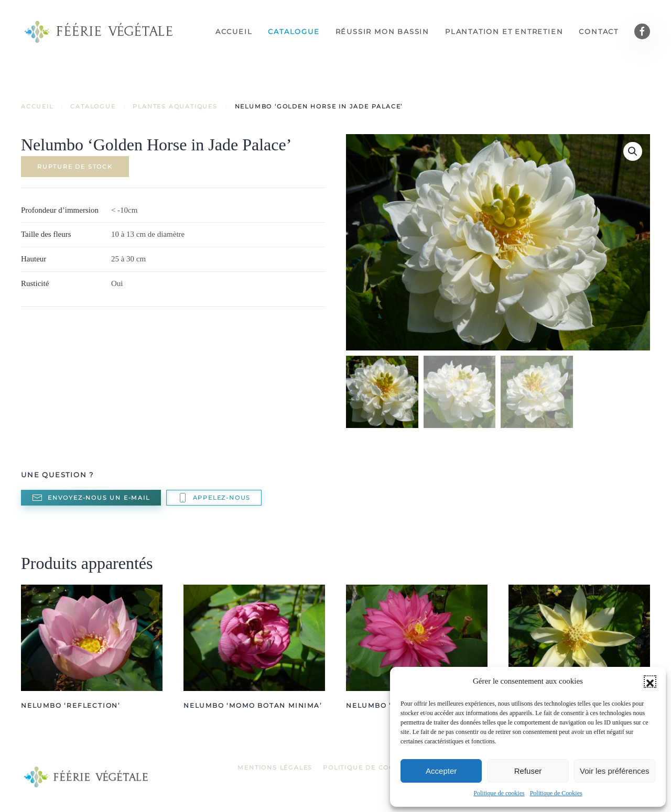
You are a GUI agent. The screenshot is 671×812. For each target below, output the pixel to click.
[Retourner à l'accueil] (100, 31)
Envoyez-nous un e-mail (91, 498)
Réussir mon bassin (382, 31)
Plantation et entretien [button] (504, 31)
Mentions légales (275, 767)
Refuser (528, 771)
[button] (650, 682)
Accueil (234, 31)
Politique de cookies (499, 793)
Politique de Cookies (556, 793)
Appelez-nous (214, 498)
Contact (599, 31)
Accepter (441, 771)
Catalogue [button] (294, 31)
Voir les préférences (615, 771)
